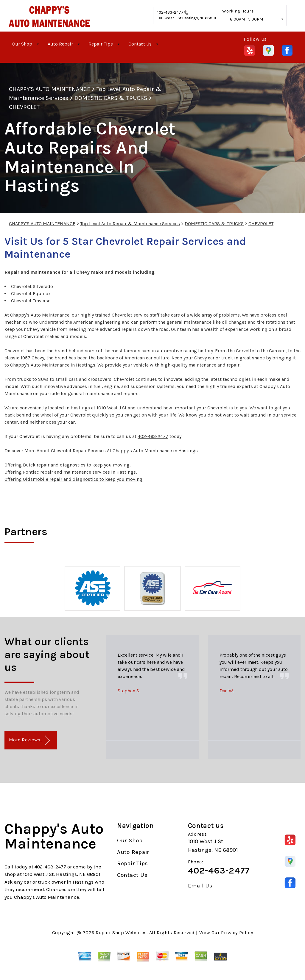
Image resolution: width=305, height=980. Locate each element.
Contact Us (140, 44)
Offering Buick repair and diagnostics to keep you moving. (67, 465)
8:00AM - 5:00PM (246, 19)
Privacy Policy (237, 933)
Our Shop (22, 44)
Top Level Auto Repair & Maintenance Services (130, 224)
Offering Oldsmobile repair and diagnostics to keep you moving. (74, 479)
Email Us (200, 886)
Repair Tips (101, 44)
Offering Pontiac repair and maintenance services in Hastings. (71, 472)
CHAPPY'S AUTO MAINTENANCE (50, 89)
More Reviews (29, 740)
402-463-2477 (170, 12)
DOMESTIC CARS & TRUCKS (111, 98)
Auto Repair (60, 44)
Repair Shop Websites (121, 933)
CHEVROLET (24, 107)
